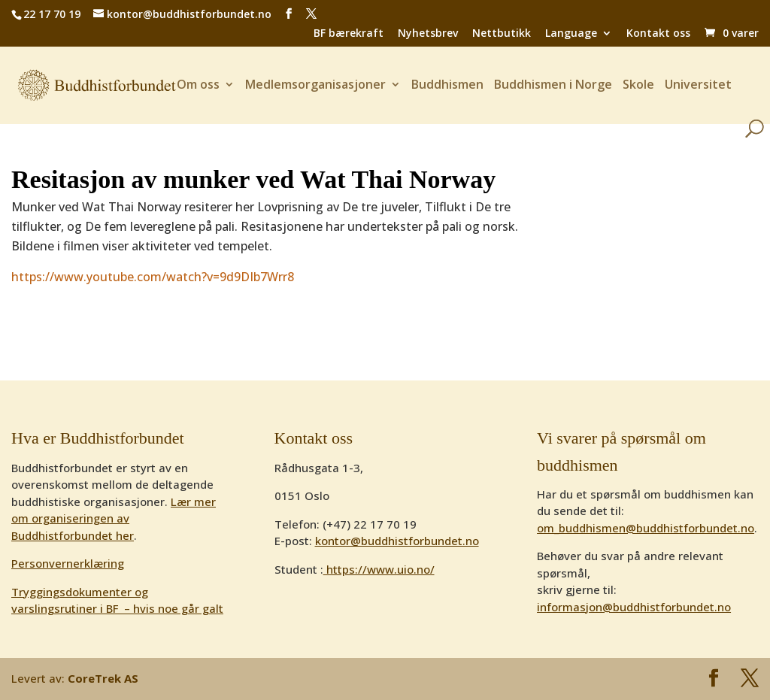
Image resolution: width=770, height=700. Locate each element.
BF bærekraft (349, 34)
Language (571, 34)
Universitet (698, 86)
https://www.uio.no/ (379, 569)
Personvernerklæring (68, 563)
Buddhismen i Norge (553, 86)
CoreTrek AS (103, 678)
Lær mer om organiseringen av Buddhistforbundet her (114, 518)
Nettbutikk (502, 34)
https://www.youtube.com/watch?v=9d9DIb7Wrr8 (153, 277)
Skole (638, 86)
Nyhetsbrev (428, 34)
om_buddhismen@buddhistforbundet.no (646, 528)
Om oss (198, 86)
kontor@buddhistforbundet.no (397, 541)
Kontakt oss (658, 34)
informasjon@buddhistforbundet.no (634, 607)
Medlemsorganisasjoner (315, 86)
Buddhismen (447, 86)
